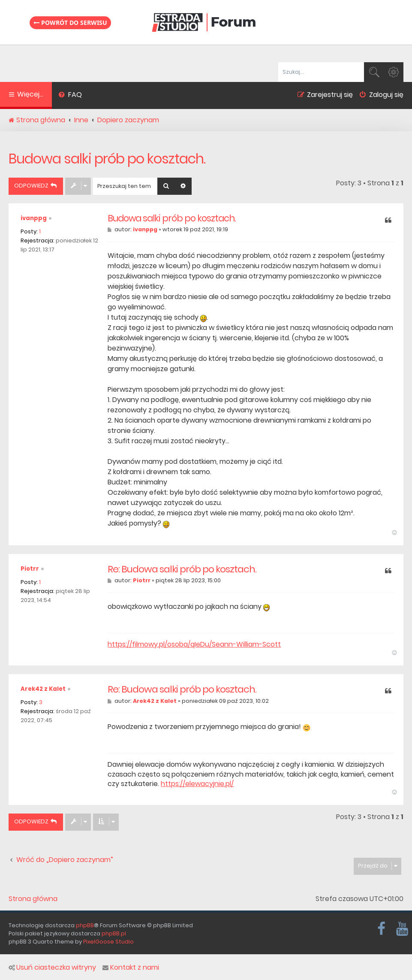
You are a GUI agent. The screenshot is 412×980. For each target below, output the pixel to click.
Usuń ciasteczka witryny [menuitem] (52, 968)
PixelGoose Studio (108, 942)
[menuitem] (70, 96)
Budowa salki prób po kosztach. (107, 159)
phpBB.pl (114, 933)
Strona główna (33, 899)
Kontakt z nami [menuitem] (131, 968)
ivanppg (34, 218)
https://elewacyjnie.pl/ (197, 784)
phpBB (85, 925)
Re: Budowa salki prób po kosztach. (182, 569)
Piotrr (30, 569)
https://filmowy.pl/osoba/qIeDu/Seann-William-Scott (194, 644)
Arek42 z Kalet (43, 689)
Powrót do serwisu (70, 23)
